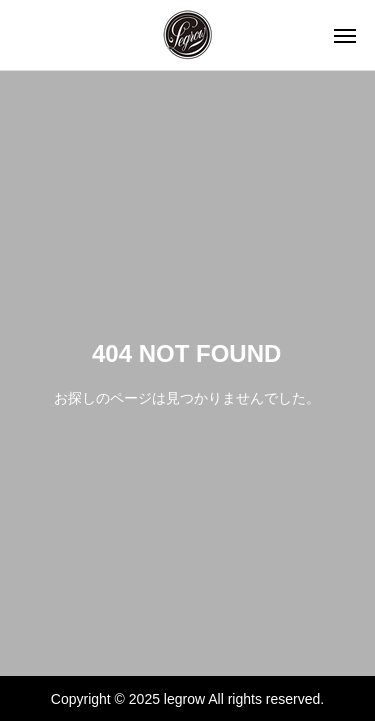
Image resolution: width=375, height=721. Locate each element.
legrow (184, 699)
